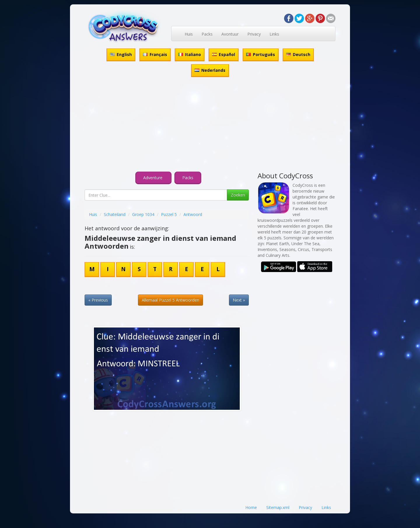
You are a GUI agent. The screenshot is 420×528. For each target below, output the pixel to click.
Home (251, 507)
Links (274, 34)
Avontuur (230, 34)
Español (224, 54)
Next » (239, 300)
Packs (207, 34)
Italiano (190, 54)
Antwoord (193, 214)
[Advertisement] (210, 125)
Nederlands (210, 70)
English (121, 54)
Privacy (254, 34)
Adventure (153, 178)
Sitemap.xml (278, 507)
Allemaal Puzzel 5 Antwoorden (170, 300)
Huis (189, 34)
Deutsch (298, 54)
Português (261, 54)
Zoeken (238, 195)
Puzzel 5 (169, 214)
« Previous (98, 300)
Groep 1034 (143, 214)
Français (155, 54)
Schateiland (115, 214)
